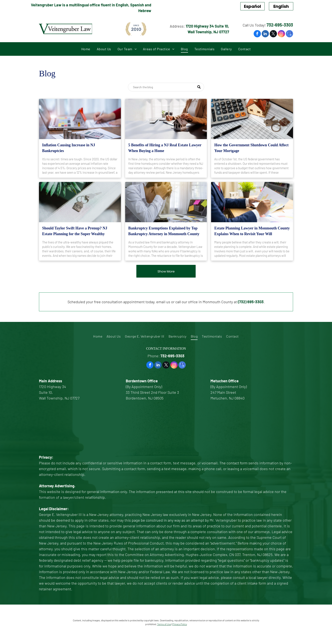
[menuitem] (86, 49)
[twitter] (273, 34)
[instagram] (281, 34)
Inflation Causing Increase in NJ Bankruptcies (69, 148)
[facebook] (257, 34)
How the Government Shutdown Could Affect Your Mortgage (251, 148)
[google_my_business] (289, 34)
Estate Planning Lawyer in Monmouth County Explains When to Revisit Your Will (252, 231)
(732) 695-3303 (251, 302)
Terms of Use (164, 624)
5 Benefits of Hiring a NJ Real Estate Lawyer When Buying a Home (165, 148)
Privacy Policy (180, 624)
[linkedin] (265, 34)
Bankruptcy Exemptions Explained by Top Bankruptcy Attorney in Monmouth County (164, 231)
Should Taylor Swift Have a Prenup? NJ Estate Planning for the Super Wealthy (75, 231)
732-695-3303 (280, 25)
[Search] (166, 87)
